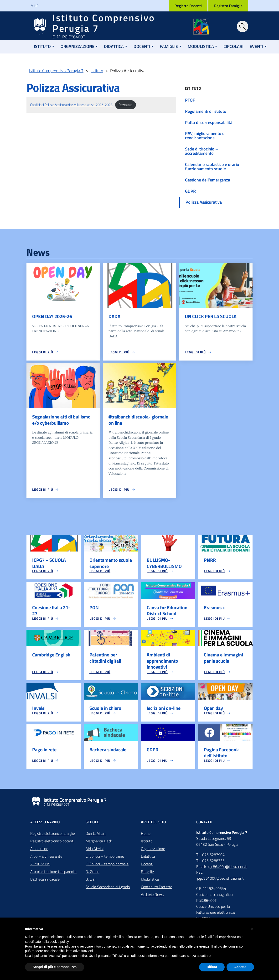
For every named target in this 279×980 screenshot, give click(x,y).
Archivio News (152, 896)
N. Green (93, 873)
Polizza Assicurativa (204, 202)
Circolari (233, 46)
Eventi (256, 46)
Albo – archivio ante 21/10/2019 (46, 862)
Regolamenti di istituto (206, 111)
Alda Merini (95, 851)
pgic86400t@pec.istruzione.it (220, 880)
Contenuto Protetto (157, 889)
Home (146, 835)
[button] (252, 929)
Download (125, 105)
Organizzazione (77, 46)
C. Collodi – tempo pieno (105, 858)
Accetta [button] (240, 967)
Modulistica (201, 46)
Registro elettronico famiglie (53, 835)
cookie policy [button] (59, 942)
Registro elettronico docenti (52, 843)
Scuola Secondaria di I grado (108, 889)
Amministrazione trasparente (53, 873)
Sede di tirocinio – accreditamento (201, 151)
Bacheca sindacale (45, 881)
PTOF (190, 100)
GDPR (190, 191)
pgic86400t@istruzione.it (227, 868)
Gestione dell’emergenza (208, 180)
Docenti (142, 46)
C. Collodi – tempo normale (107, 866)
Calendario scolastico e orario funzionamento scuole (212, 167)
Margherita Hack (99, 843)
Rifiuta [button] (212, 967)
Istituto (42, 46)
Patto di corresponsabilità (209, 122)
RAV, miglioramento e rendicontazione (205, 136)
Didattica (114, 46)
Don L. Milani (96, 835)
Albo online (39, 851)
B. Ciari (91, 881)
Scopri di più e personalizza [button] (55, 967)
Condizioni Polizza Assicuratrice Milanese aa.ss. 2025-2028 (71, 105)
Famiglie (169, 46)
